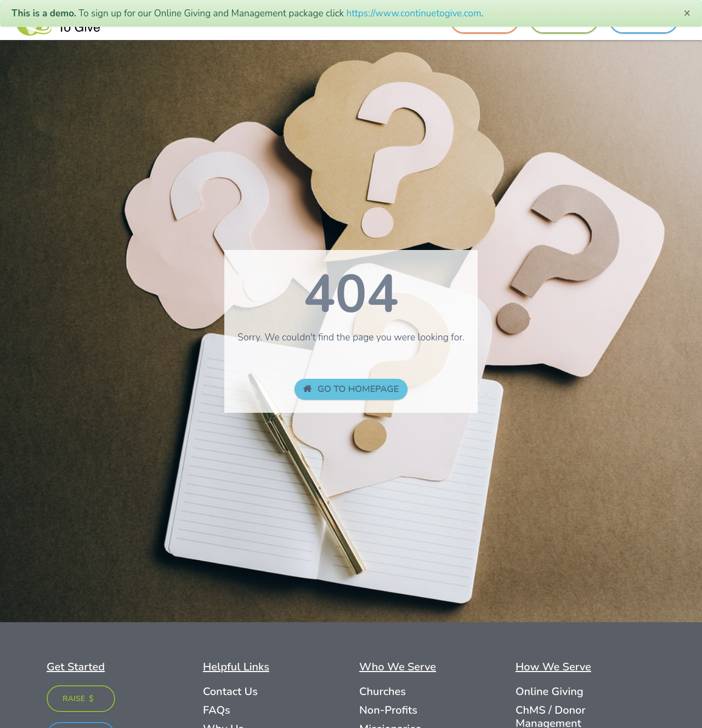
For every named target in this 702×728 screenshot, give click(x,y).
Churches (383, 692)
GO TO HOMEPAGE (351, 389)
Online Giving (550, 692)
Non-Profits (388, 710)
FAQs (217, 710)
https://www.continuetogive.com (414, 13)
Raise (79, 699)
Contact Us (230, 692)
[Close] (687, 13)
